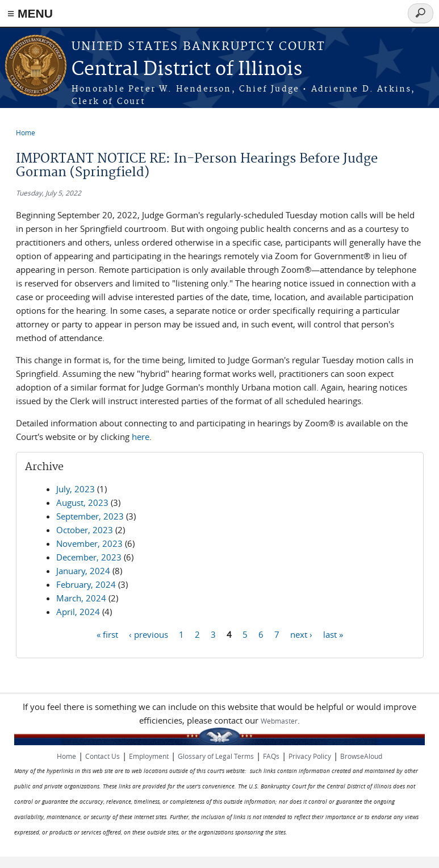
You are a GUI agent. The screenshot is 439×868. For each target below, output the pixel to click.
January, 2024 (83, 571)
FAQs (271, 756)
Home (26, 132)
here (141, 437)
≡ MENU (30, 13)
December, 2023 (89, 557)
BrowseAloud (361, 756)
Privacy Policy (310, 756)
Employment (149, 756)
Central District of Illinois (187, 70)
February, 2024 (86, 584)
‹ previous (149, 634)
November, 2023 (89, 543)
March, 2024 (81, 598)
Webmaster (279, 721)
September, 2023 (90, 516)
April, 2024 (78, 612)
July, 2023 (76, 489)
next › (301, 634)
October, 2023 (85, 530)
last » (333, 634)
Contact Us (103, 756)
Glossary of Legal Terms (216, 756)
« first (107, 634)
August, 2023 (82, 502)
